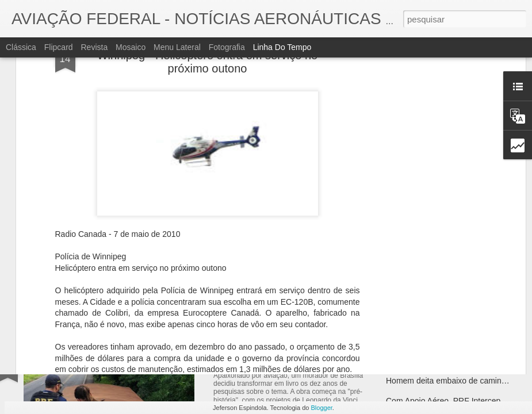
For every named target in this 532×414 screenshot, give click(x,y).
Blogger (322, 408)
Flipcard (59, 47)
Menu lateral (177, 47)
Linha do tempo (282, 47)
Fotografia (227, 47)
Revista (94, 47)
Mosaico (131, 47)
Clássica (21, 47)
